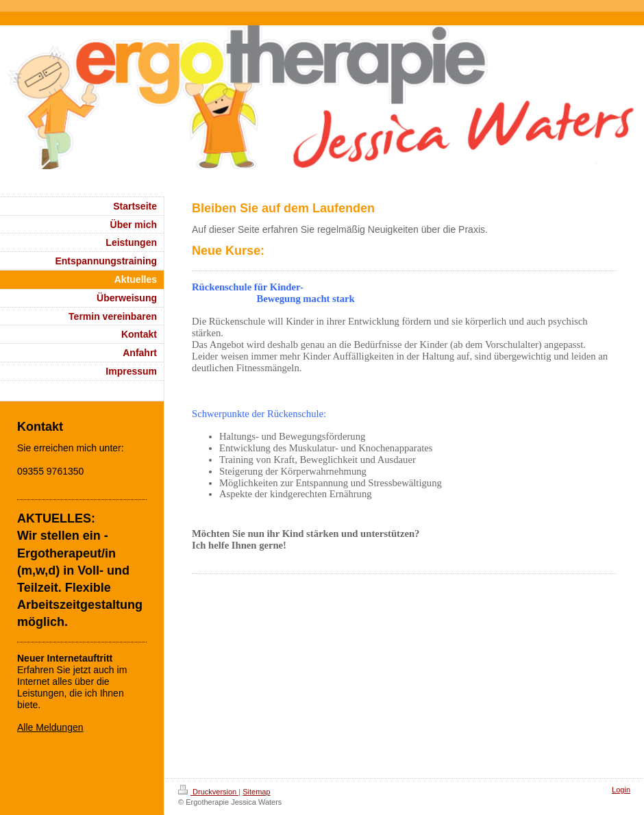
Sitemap (256, 792)
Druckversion (208, 792)
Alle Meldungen (50, 727)
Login (621, 790)
